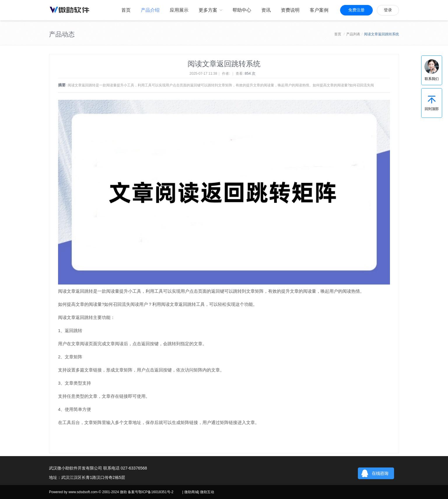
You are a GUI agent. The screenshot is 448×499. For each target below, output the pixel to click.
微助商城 (191, 492)
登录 (388, 10)
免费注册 (356, 10)
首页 (338, 34)
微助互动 (207, 492)
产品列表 (353, 34)
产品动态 (62, 34)
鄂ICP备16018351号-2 (156, 492)
